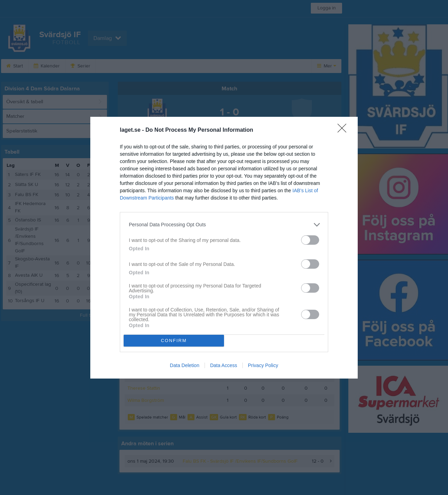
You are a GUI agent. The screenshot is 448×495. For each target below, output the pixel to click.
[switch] (310, 240)
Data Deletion (185, 365)
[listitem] (224, 225)
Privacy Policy (263, 365)
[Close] (344, 130)
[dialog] (224, 248)
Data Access (224, 365)
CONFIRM (174, 340)
